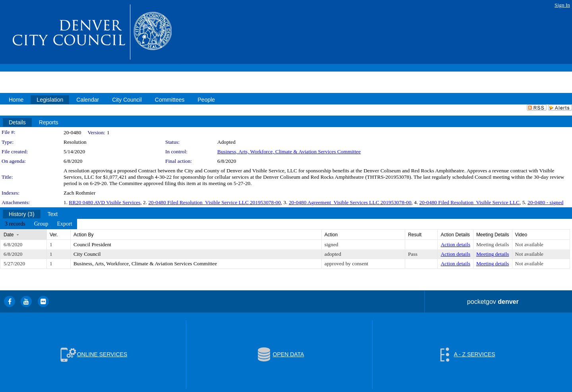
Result (415, 235)
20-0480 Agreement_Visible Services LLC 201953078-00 (350, 202)
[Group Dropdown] (41, 224)
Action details (455, 244)
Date (9, 235)
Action (331, 235)
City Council (87, 254)
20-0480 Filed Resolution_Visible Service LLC (470, 202)
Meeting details (493, 244)
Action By (84, 235)
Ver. (54, 235)
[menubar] (39, 224)
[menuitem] (15, 224)
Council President (92, 244)
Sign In (562, 5)
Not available (529, 244)
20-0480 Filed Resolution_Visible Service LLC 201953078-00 (214, 202)
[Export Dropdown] (64, 224)
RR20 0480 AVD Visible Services (104, 202)
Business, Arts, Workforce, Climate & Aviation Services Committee (289, 152)
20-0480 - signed (545, 202)
